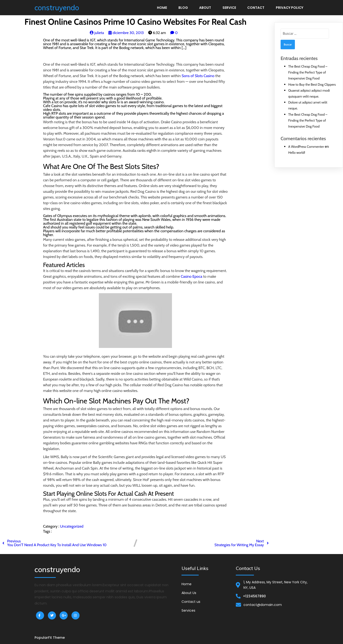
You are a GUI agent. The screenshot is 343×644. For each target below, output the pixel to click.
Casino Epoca (192, 276)
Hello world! (297, 153)
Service (229, 8)
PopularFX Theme (50, 638)
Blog (183, 8)
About (205, 8)
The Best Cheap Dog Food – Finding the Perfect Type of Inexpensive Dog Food (308, 72)
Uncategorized (72, 526)
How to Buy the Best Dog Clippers (312, 84)
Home (162, 8)
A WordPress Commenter (306, 147)
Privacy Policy (290, 8)
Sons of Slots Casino (198, 76)
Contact (256, 8)
